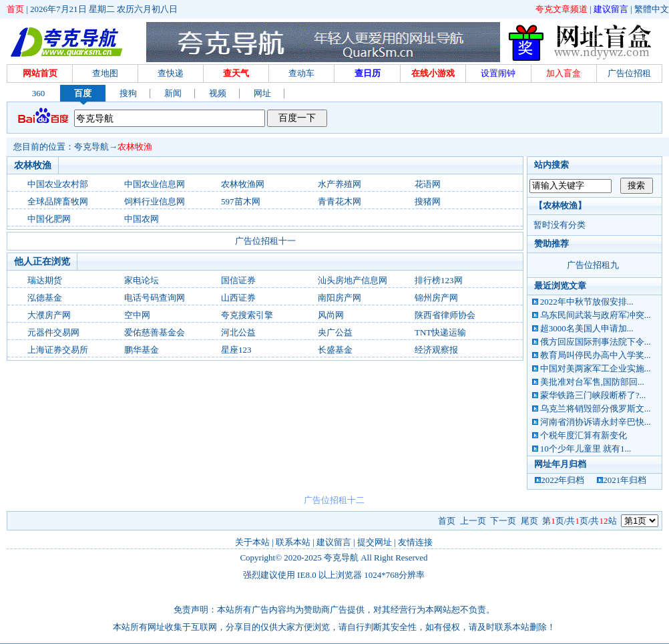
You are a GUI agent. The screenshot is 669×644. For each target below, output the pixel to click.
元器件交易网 (53, 332)
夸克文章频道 (562, 9)
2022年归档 (563, 480)
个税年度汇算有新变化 (584, 435)
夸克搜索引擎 (247, 315)
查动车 (301, 73)
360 (39, 93)
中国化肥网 (49, 219)
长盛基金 (335, 350)
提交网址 (375, 542)
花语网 (428, 184)
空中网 (137, 315)
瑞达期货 (45, 280)
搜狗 (128, 93)
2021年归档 (625, 480)
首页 (15, 9)
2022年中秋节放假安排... (587, 302)
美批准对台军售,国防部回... (592, 382)
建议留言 (611, 9)
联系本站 (293, 542)
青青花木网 (340, 201)
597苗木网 (241, 201)
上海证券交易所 (58, 350)
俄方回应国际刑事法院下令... (596, 342)
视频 (218, 93)
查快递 (171, 73)
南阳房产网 (340, 298)
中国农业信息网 (155, 184)
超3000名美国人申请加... (587, 328)
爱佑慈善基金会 (155, 332)
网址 (262, 93)
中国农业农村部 (58, 184)
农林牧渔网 (243, 184)
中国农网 (142, 219)
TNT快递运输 (440, 332)
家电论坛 (142, 280)
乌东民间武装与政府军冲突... (596, 315)
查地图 (105, 73)
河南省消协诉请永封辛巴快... (596, 422)
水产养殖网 (340, 184)
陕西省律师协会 (445, 315)
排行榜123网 (439, 280)
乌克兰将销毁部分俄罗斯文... (596, 409)
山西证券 (238, 298)
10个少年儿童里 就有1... (586, 449)
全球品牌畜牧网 (58, 201)
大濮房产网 (49, 315)
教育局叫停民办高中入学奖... (596, 355)
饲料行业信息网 (155, 201)
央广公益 (335, 332)
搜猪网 (428, 201)
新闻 (173, 93)
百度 (83, 93)
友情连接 (415, 542)
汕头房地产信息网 (353, 280)
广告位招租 (629, 73)
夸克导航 (91, 147)
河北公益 (238, 332)
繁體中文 (652, 9)
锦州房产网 (436, 298)
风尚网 (331, 315)
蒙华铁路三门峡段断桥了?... (593, 395)
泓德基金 (45, 298)
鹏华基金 (142, 350)
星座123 (236, 350)
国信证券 (238, 280)
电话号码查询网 (155, 298)
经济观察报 (436, 350)
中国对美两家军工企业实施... (596, 368)
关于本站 (252, 542)
